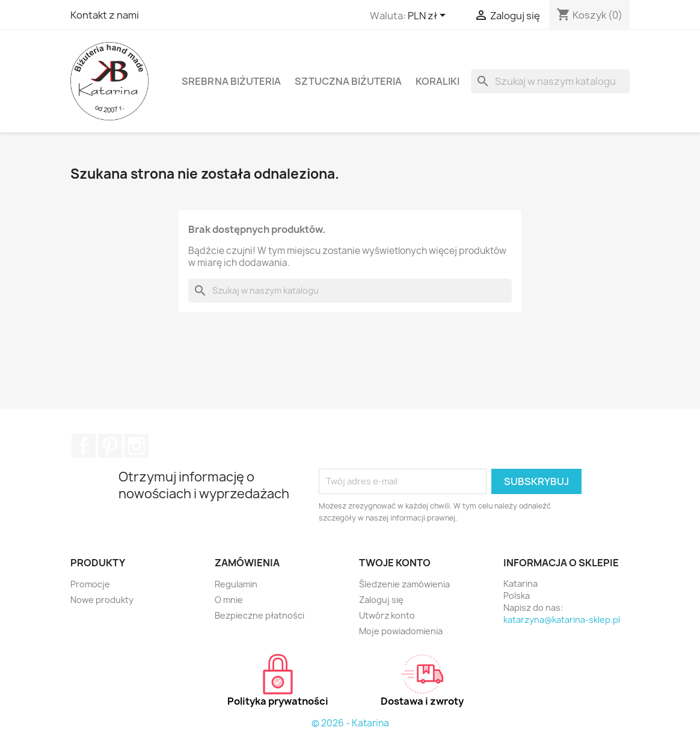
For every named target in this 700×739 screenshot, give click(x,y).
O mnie (229, 600)
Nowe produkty (102, 600)
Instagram (137, 446)
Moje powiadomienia (401, 631)
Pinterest (110, 446)
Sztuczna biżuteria (348, 81)
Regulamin (236, 584)
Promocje (90, 584)
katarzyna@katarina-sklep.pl (562, 620)
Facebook (84, 446)
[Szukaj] (550, 81)
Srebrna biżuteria (231, 81)
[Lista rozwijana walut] (429, 16)
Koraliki (437, 81)
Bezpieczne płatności (259, 615)
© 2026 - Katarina (350, 723)
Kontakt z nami (105, 15)
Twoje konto (395, 563)
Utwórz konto (387, 615)
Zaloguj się (381, 600)
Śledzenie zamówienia (404, 584)
